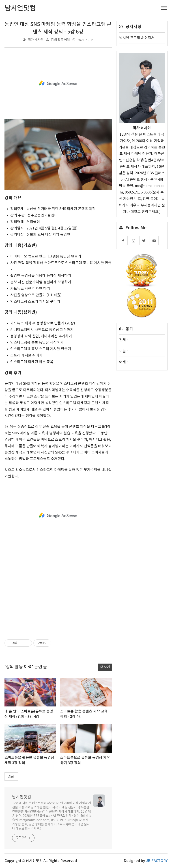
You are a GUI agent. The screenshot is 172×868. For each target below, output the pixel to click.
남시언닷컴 (22, 797)
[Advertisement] (58, 83)
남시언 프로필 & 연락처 (137, 38)
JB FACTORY (157, 861)
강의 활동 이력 (60, 40)
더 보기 (105, 667)
